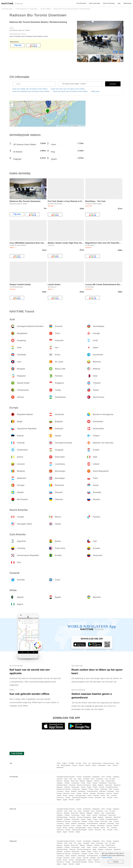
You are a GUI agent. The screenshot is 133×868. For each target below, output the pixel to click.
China (103, 777)
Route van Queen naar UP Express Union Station (70, 91)
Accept (116, 862)
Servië (73, 793)
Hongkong (116, 777)
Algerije (59, 800)
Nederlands (60, 767)
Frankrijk (102, 787)
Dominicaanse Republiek (79, 798)
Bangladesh (96, 777)
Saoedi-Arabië (110, 781)
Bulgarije (101, 785)
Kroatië (91, 789)
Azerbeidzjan (87, 777)
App (119, 3)
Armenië (79, 777)
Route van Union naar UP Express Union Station (68, 89)
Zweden (79, 793)
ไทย (90, 763)
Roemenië (66, 793)
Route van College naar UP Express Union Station (30, 89)
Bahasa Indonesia (109, 763)
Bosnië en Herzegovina (84, 785)
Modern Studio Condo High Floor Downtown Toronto (72, 243)
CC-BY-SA (82, 126)
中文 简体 (78, 763)
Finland (95, 787)
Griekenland (76, 789)
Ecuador (68, 798)
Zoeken (113, 84)
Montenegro (82, 791)
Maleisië (82, 781)
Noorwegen (111, 791)
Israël (66, 779)
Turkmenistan (75, 783)
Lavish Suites (54, 285)
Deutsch (81, 765)
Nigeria (78, 800)
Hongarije (84, 789)
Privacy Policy (107, 857)
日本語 (59, 763)
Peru (104, 798)
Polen (117, 791)
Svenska (115, 765)
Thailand (67, 783)
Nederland (102, 791)
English (64, 763)
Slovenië (86, 793)
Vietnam (95, 783)
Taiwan (89, 783)
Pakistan (97, 781)
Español (88, 765)
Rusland (116, 793)
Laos (106, 779)
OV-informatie (81, 3)
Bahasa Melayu (97, 763)
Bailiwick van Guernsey (64, 789)
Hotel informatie (95, 3)
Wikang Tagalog (65, 765)
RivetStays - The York (95, 201)
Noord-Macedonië (92, 791)
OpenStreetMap (67, 126)
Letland (67, 791)
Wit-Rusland (101, 793)
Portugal (59, 793)
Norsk (109, 765)
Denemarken (75, 787)
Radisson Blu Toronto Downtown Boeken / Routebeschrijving (38, 22)
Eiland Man (104, 789)
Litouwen (116, 789)
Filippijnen (90, 781)
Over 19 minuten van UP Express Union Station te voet (29, 36)
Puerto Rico (60, 798)
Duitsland (67, 787)
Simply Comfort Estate (20, 285)
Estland (83, 787)
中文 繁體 (71, 763)
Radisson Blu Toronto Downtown (38, 15)
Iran (75, 779)
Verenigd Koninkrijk (112, 787)
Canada (59, 795)
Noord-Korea (112, 783)
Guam (116, 798)
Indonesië (60, 779)
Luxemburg (60, 791)
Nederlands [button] (127, 3)
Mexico (65, 795)
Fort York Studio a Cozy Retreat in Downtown (69, 201)
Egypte (65, 800)
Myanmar (59, 781)
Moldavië (74, 791)
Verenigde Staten (81, 795)
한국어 (85, 763)
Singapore (60, 783)
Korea (93, 779)
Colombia (114, 795)
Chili (108, 795)
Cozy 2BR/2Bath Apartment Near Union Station (31, 243)
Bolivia (103, 795)
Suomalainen (102, 765)
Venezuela (98, 798)
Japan (80, 779)
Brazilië (91, 798)
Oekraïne (109, 793)
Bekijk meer (95, 91)
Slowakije (93, 793)
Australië (110, 798)
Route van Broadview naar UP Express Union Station (31, 91)
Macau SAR (75, 781)
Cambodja (86, 779)
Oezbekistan (103, 783)
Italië (110, 789)
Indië (71, 779)
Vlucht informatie (109, 3)
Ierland (97, 789)
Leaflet (59, 126)
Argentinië (96, 795)
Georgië (109, 777)
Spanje (89, 787)
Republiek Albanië (62, 785)
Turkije (83, 783)
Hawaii (90, 795)
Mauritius (71, 800)
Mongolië (67, 781)
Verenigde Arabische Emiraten (66, 777)
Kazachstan (100, 779)
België (94, 785)
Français (75, 765)
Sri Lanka (112, 779)
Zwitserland (108, 785)
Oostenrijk (72, 785)
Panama (71, 795)
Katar (103, 781)
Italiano (94, 765)
